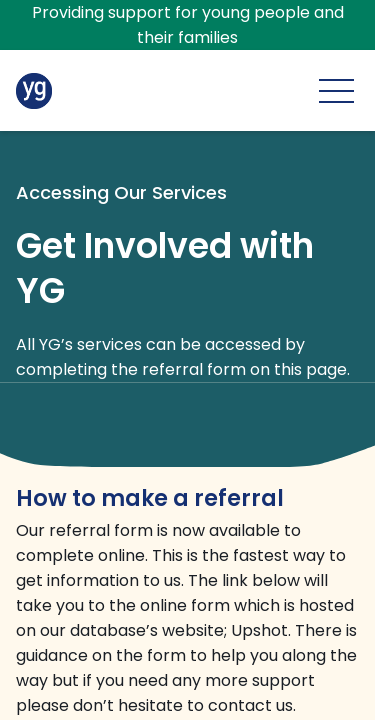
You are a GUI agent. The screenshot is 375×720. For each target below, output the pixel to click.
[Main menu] (336, 90)
